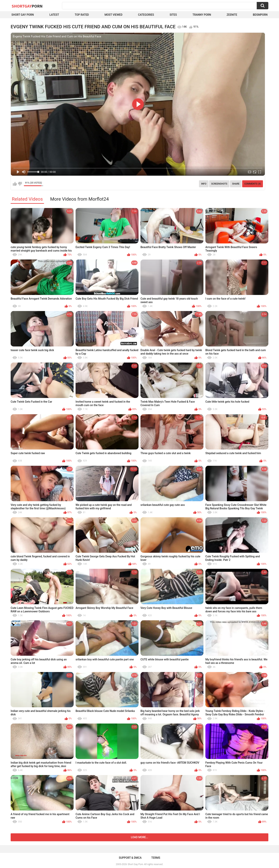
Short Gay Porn (23, 15)
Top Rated (82, 15)
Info (204, 184)
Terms (156, 858)
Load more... (140, 837)
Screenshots (219, 184)
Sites (173, 15)
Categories (146, 15)
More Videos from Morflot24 (79, 199)
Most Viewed (113, 15)
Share (236, 184)
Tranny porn (202, 15)
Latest (54, 15)
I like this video (15, 184)
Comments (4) (253, 184)
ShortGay (27, 6)
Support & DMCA (130, 858)
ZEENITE (232, 15)
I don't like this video (20, 184)
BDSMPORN (260, 15)
